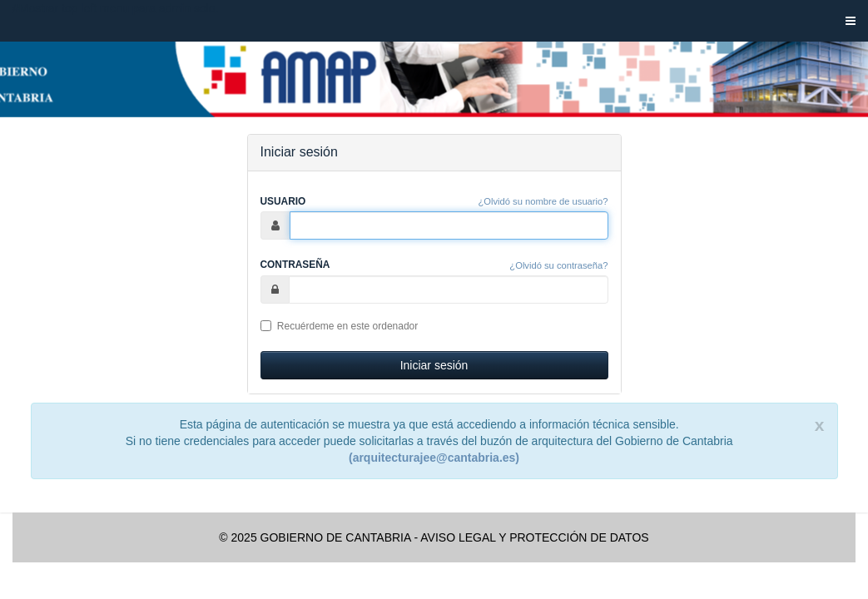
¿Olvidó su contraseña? (558, 265)
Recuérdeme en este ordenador (340, 326)
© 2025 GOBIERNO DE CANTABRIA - (318, 537)
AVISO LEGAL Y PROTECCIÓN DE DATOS (534, 537)
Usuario (283, 201)
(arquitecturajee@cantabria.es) (434, 458)
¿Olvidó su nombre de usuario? (543, 201)
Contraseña (295, 265)
